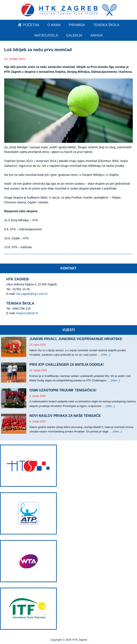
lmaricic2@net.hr (27, 313)
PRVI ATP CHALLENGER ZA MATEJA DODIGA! (67, 365)
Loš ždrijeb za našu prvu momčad (38, 50)
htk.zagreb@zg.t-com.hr (32, 294)
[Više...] (106, 355)
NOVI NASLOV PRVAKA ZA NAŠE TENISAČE (65, 416)
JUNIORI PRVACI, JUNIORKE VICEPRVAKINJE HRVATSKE (76, 339)
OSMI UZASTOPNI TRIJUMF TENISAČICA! (63, 390)
